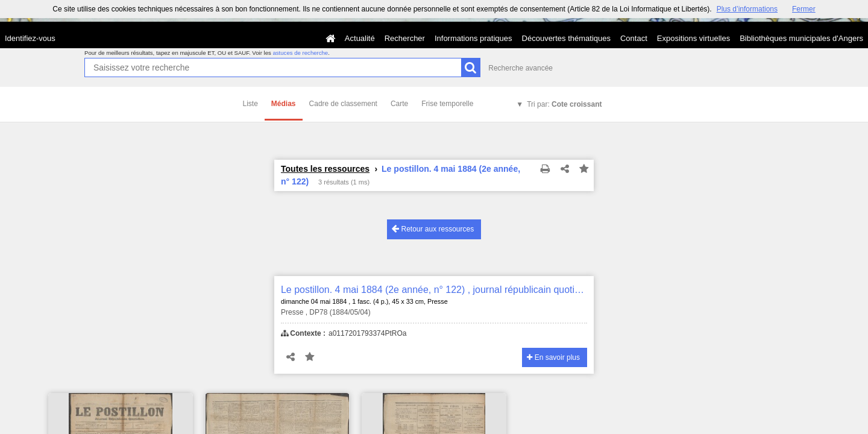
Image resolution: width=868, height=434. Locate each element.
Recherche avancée (520, 68)
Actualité (360, 38)
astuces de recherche (300, 53)
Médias (284, 104)
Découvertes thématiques (566, 38)
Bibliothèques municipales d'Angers (801, 38)
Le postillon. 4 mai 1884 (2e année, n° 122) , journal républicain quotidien (434, 290)
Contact (634, 38)
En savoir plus (553, 357)
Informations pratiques (473, 38)
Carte (399, 104)
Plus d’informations (747, 9)
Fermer (804, 9)
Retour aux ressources (433, 229)
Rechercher (405, 38)
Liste (250, 104)
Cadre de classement (343, 104)
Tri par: (564, 104)
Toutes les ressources (325, 169)
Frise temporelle (447, 104)
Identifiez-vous (30, 38)
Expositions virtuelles (693, 38)
